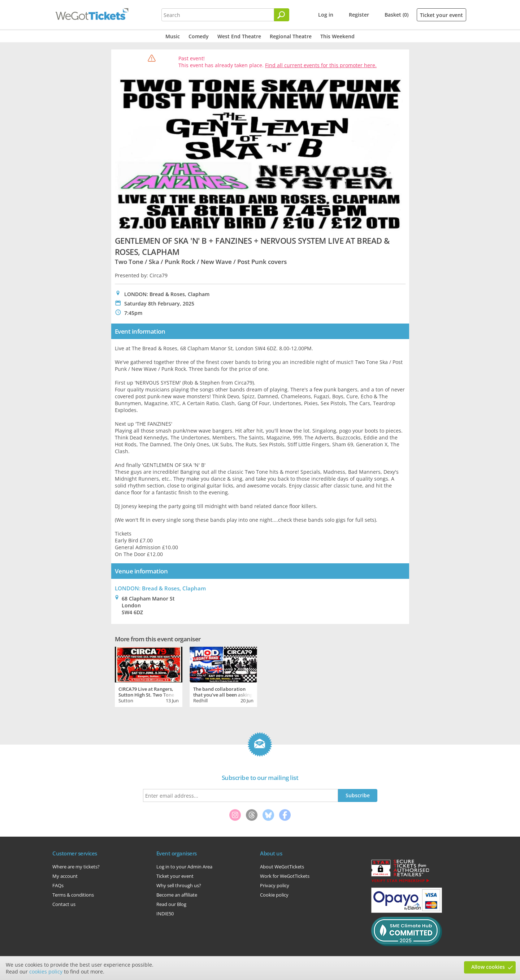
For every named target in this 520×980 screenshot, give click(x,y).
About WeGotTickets (282, 867)
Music (173, 36)
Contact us (64, 904)
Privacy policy (275, 885)
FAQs (58, 885)
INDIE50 (165, 914)
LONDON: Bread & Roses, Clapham (160, 588)
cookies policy (46, 972)
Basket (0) (396, 15)
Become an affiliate (177, 895)
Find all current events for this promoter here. (321, 65)
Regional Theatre (291, 36)
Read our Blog (171, 904)
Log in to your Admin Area (184, 867)
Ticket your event (441, 15)
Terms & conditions (73, 895)
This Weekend (337, 36)
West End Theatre (239, 36)
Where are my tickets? (76, 867)
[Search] (282, 15)
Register (359, 15)
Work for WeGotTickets (285, 876)
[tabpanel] (149, 676)
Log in (326, 15)
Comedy (199, 36)
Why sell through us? (179, 885)
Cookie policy (274, 895)
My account (65, 876)
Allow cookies (488, 967)
